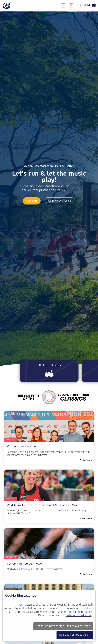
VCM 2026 (32, 201)
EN (78, 5)
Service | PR (11, 557)
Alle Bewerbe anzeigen (60, 201)
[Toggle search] (71, 5)
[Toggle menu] (89, 5)
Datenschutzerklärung (79, 616)
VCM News (10, 440)
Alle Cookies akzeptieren (75, 635)
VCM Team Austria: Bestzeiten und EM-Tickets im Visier (43, 505)
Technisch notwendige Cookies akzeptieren (63, 626)
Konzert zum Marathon (22, 447)
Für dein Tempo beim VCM (24, 564)
